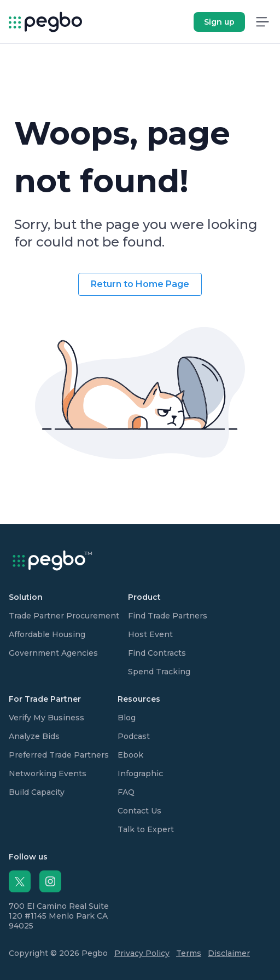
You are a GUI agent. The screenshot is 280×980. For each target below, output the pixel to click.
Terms (189, 953)
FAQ (126, 792)
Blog (127, 718)
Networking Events (48, 773)
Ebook (130, 755)
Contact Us (139, 811)
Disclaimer (229, 953)
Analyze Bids (34, 736)
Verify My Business (46, 718)
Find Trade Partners (168, 616)
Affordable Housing (47, 634)
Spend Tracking (159, 672)
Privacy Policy (142, 953)
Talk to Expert (146, 829)
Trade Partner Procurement (64, 616)
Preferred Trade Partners (59, 755)
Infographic (140, 773)
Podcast (134, 736)
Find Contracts (157, 653)
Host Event (150, 634)
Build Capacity (37, 792)
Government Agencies (53, 653)
